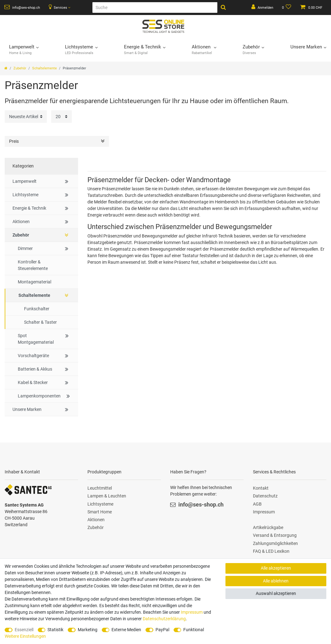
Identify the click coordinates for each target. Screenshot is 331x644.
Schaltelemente (44, 68)
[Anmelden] (262, 7)
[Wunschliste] (287, 7)
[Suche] (155, 7)
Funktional (194, 630)
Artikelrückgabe (268, 527)
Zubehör (20, 68)
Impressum (264, 512)
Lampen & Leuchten (107, 496)
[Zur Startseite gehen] (6, 68)
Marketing (88, 630)
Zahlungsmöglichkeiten (275, 543)
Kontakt (261, 488)
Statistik (55, 630)
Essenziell (24, 630)
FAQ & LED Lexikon (271, 551)
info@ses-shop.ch (22, 7)
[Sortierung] (26, 116)
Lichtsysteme (100, 504)
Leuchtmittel (100, 488)
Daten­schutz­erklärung (164, 619)
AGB (257, 504)
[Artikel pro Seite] (62, 116)
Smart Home (100, 512)
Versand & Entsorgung (275, 535)
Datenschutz (265, 496)
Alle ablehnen (276, 581)
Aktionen (96, 520)
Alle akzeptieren (276, 568)
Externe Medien (126, 630)
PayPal (162, 630)
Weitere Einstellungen (25, 636)
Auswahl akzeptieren (276, 593)
